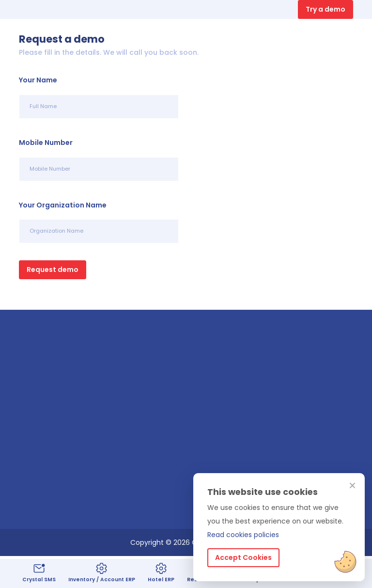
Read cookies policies (243, 535)
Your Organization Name (63, 205)
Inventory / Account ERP (102, 573)
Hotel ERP (161, 573)
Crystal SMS (39, 573)
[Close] (352, 486)
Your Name (38, 80)
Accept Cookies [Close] (243, 557)
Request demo (53, 270)
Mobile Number (46, 143)
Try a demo (325, 9)
